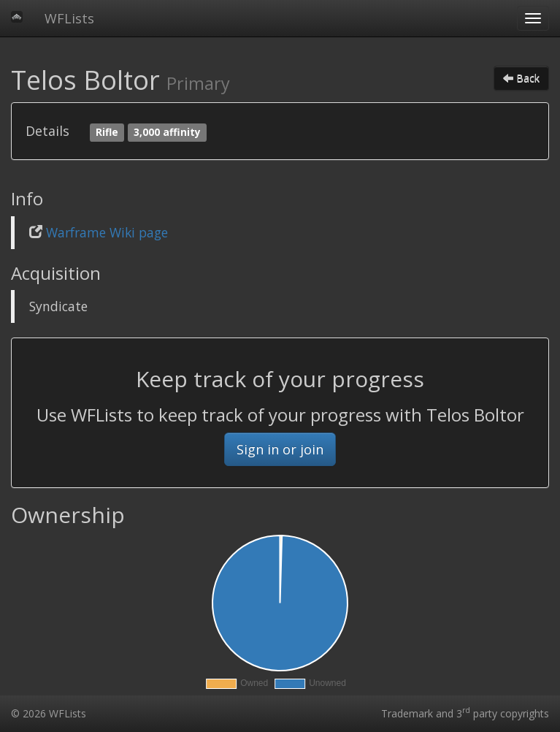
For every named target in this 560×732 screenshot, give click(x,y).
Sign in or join (280, 449)
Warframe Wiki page (107, 232)
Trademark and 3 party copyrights (465, 713)
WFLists (69, 18)
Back (521, 78)
